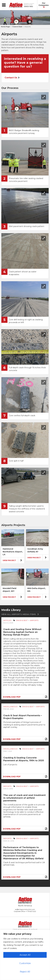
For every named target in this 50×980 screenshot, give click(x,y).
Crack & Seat (17, 27)
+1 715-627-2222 (31, 911)
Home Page (5, 27)
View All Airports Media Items (19, 614)
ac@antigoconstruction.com (25, 909)
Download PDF (12, 697)
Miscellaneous (10, 707)
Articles (7, 620)
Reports (7, 786)
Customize (25, 963)
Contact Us (11, 78)
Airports (28, 27)
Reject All (25, 972)
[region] (25, 955)
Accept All (25, 955)
